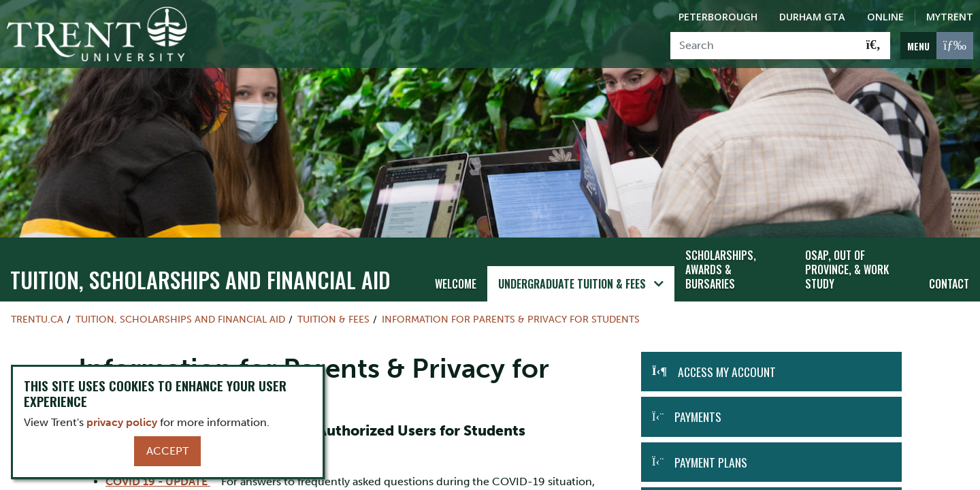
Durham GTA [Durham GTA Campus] (812, 17)
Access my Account (727, 359)
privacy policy (122, 422)
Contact (949, 272)
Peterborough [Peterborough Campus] (718, 17)
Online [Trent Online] (885, 17)
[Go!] (873, 46)
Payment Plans (711, 450)
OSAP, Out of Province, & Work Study (847, 257)
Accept (167, 451)
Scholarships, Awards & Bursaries (721, 257)
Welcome (456, 272)
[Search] (764, 46)
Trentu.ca (37, 308)
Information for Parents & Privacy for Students (511, 308)
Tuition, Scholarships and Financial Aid (200, 268)
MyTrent (950, 17)
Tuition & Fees (333, 308)
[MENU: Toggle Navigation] (937, 46)
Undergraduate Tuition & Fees (572, 272)
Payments (698, 405)
